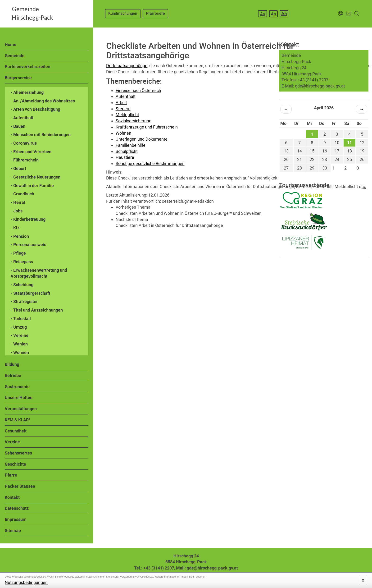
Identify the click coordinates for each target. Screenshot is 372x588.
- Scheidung (22, 285)
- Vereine (20, 335)
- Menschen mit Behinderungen (41, 135)
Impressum (16, 519)
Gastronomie (17, 387)
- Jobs (17, 211)
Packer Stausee (20, 486)
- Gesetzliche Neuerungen (36, 177)
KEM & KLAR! (17, 420)
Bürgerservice (18, 78)
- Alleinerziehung (27, 92)
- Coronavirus (24, 143)
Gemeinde (15, 56)
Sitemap (13, 531)
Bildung (12, 364)
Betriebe (13, 375)
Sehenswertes (18, 453)
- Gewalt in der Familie (32, 186)
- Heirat (18, 202)
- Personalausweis (28, 245)
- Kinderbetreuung (28, 219)
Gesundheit (16, 431)
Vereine (12, 442)
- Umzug (19, 327)
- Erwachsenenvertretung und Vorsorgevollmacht (39, 273)
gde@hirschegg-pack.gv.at (320, 86)
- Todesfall (21, 319)
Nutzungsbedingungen (26, 582)
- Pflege (18, 253)
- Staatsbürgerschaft (30, 293)
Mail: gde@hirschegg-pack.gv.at (207, 568)
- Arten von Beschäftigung (35, 109)
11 (349, 143)
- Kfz (15, 228)
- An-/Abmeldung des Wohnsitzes (43, 101)
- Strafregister (24, 301)
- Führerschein (25, 160)
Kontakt (12, 497)
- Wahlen (19, 344)
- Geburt (18, 168)
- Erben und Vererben (31, 152)
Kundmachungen (123, 13)
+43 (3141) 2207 (313, 80)
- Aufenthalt (22, 118)
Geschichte (15, 464)
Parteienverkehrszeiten (27, 67)
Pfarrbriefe (155, 13)
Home (11, 44)
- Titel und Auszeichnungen (37, 310)
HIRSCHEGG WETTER (324, 275)
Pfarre (11, 475)
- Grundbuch (22, 194)
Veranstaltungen (21, 409)
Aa (263, 14)
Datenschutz (17, 508)
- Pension (20, 236)
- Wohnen (20, 352)
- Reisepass (22, 262)
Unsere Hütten (19, 397)
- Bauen (18, 126)
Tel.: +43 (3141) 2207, (155, 568)
